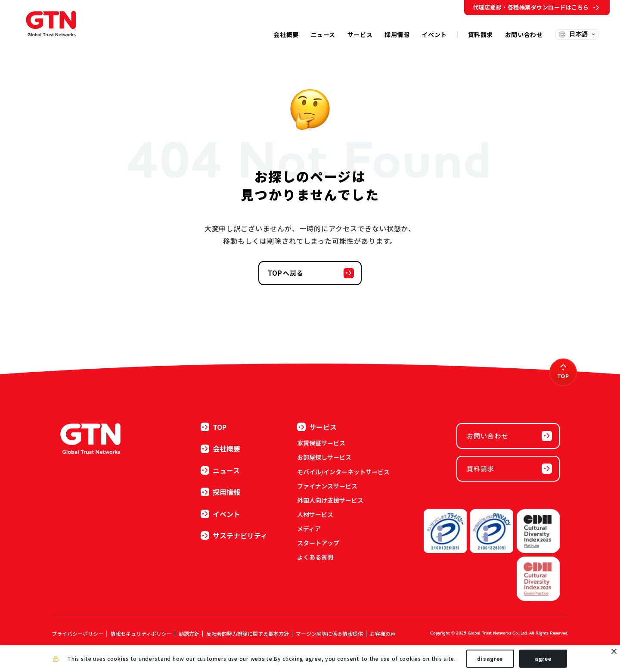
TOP (214, 427)
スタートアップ (318, 543)
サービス (317, 427)
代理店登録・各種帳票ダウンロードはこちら (531, 7)
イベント (220, 514)
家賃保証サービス (321, 443)
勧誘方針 (189, 633)
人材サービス (315, 514)
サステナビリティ (234, 535)
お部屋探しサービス (324, 457)
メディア (309, 529)
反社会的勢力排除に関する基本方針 (248, 633)
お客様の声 (383, 633)
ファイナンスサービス (327, 486)
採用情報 (220, 492)
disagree (490, 658)
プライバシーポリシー (77, 633)
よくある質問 (315, 557)
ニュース (220, 470)
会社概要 (220, 448)
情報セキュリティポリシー (141, 633)
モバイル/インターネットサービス (343, 472)
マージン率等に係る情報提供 (329, 633)
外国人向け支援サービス (330, 500)
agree (543, 658)
